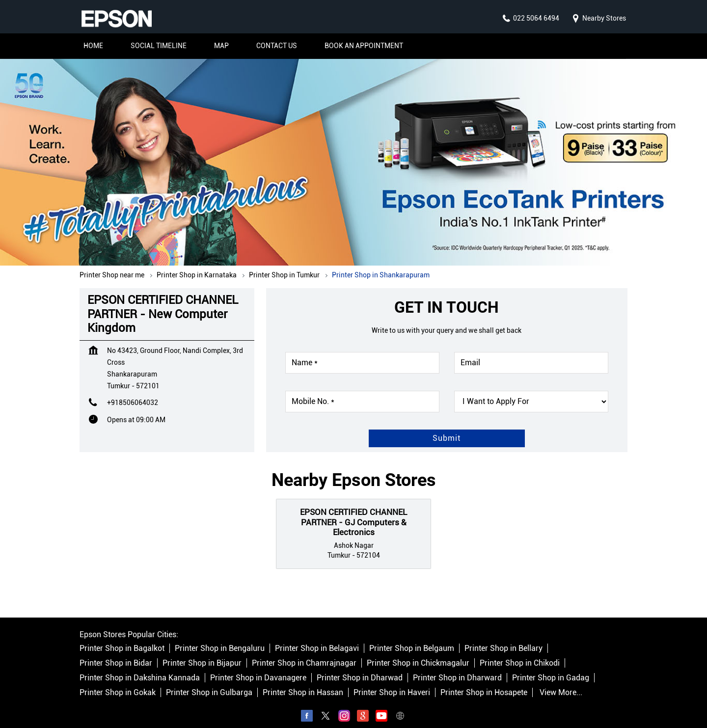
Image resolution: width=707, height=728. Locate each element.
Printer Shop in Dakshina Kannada (140, 668)
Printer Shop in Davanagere (258, 668)
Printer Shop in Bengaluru (220, 638)
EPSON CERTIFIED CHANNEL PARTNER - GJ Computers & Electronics (353, 512)
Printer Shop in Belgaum (412, 638)
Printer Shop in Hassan (303, 683)
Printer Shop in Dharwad (360, 668)
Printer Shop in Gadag (551, 668)
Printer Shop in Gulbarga (209, 683)
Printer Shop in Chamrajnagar (304, 653)
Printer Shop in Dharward (457, 668)
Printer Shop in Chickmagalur (418, 653)
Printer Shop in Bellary (503, 638)
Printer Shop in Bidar (116, 653)
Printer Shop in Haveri (392, 683)
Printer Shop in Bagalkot (122, 638)
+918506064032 (133, 393)
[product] (531, 392)
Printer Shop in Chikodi (520, 653)
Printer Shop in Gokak (118, 683)
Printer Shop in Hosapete (484, 683)
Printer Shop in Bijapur (202, 653)
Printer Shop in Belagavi (317, 638)
